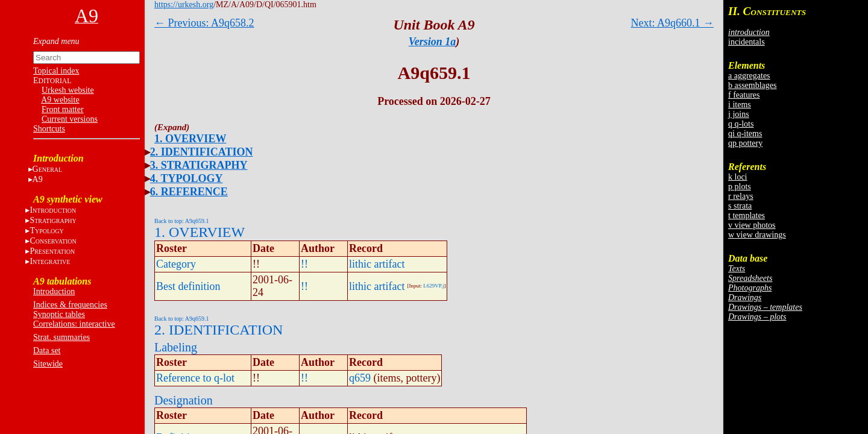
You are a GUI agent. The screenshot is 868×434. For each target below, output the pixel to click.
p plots (740, 187)
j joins (739, 114)
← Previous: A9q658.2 (204, 23)
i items (740, 105)
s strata (740, 206)
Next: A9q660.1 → (673, 23)
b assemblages (752, 85)
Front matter (63, 109)
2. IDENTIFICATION (202, 152)
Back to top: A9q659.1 (182, 221)
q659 (360, 378)
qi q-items (745, 134)
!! (304, 264)
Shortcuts (49, 129)
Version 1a (432, 42)
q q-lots (741, 124)
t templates (747, 215)
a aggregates (749, 76)
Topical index (56, 71)
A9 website (60, 100)
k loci (738, 177)
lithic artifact (377, 264)
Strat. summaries (61, 337)
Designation (184, 400)
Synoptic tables (59, 314)
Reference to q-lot (195, 378)
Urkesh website (68, 90)
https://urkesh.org (184, 5)
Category (176, 264)
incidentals (747, 42)
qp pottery (745, 143)
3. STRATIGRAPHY (199, 165)
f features (744, 95)
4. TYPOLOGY (187, 178)
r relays (741, 196)
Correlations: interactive (74, 324)
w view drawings (757, 235)
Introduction (54, 291)
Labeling (176, 347)
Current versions (70, 119)
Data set (47, 351)
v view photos (752, 225)
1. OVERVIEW (190, 139)
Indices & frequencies (70, 305)
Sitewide (48, 364)
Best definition (188, 286)
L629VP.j (433, 286)
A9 (38, 179)
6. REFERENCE (189, 192)
